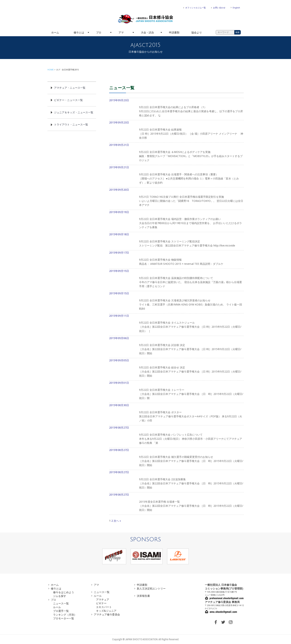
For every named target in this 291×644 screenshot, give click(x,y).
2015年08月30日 (176, 414)
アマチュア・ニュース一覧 (70, 88)
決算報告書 (143, 596)
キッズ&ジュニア (106, 611)
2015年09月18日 (176, 241)
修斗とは (79, 32)
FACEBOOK (216, 622)
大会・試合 (147, 32)
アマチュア (103, 599)
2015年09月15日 (176, 280)
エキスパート (104, 607)
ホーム (55, 32)
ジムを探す (60, 596)
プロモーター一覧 (64, 618)
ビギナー (101, 603)
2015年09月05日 (176, 370)
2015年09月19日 (176, 221)
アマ (121, 32)
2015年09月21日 (176, 154)
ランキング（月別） (65, 615)
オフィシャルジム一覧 (195, 8)
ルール (57, 607)
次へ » (117, 521)
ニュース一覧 (61, 603)
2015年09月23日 (176, 109)
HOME (51, 70)
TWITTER (223, 622)
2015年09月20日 (176, 199)
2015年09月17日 (176, 260)
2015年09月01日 (176, 392)
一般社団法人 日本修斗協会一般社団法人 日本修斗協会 (146, 19)
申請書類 (174, 32)
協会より (197, 32)
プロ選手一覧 (61, 611)
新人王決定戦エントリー (151, 588)
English (236, 8)
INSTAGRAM (231, 622)
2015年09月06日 (176, 347)
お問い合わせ (219, 8)
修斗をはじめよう (64, 592)
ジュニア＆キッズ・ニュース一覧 (74, 112)
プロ (99, 32)
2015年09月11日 (176, 325)
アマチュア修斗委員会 (107, 614)
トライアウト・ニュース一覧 (71, 124)
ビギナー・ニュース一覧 (68, 100)
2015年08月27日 (176, 437)
